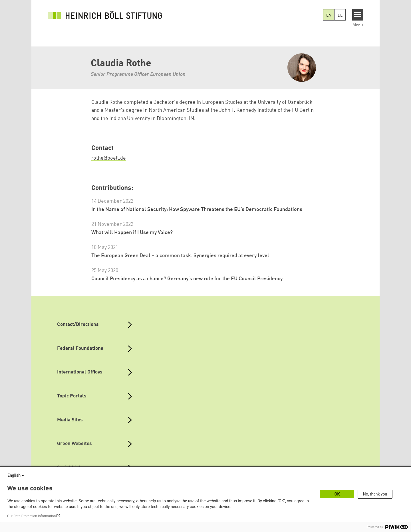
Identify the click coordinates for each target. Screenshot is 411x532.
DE (340, 15)
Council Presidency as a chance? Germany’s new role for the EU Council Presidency (187, 279)
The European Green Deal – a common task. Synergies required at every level (180, 256)
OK (337, 494)
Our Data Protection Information (31, 516)
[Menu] (358, 15)
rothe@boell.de (109, 158)
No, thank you (375, 494)
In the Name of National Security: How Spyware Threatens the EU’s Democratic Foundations (197, 210)
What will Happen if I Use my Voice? (132, 233)
